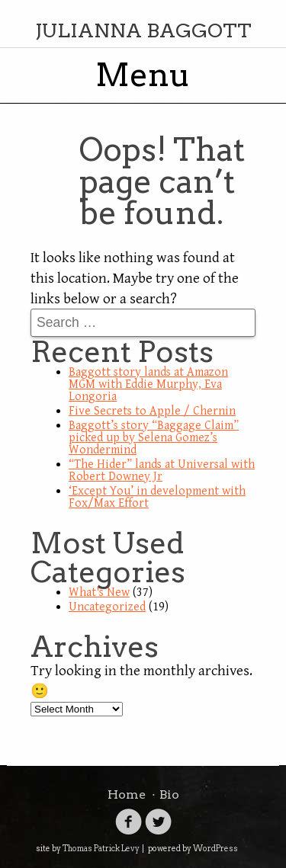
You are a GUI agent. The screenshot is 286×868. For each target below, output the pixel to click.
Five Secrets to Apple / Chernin (152, 411)
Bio (169, 794)
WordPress (215, 849)
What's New (99, 593)
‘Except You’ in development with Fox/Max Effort (157, 497)
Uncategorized (107, 607)
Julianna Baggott (143, 30)
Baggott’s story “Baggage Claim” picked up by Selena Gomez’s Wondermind (154, 438)
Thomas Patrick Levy (101, 849)
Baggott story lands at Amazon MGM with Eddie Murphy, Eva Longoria (148, 384)
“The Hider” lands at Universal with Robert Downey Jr (162, 471)
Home (127, 794)
